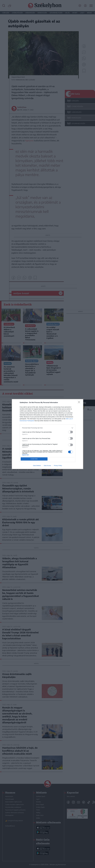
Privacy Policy (58, 466)
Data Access (47, 466)
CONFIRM (34, 459)
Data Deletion (37, 466)
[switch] (71, 432)
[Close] (80, 403)
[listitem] (47, 428)
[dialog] (47, 434)
